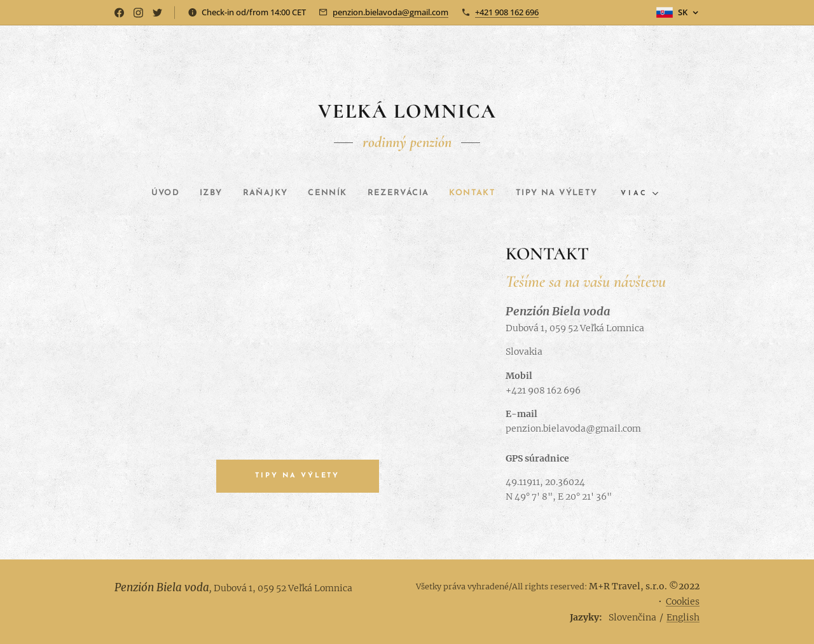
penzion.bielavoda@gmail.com (390, 12)
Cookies (683, 601)
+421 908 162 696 (507, 12)
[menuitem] (149, 193)
